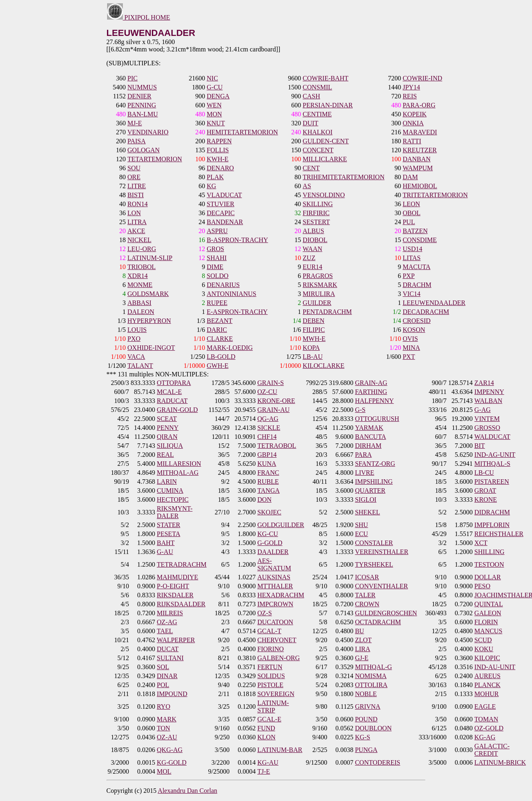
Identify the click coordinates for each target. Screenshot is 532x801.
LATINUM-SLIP (150, 258)
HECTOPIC (173, 500)
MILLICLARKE (325, 159)
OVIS (410, 339)
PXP (408, 276)
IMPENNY (489, 392)
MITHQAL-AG (178, 473)
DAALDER (273, 552)
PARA (363, 455)
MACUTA (416, 267)
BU (359, 631)
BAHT (166, 543)
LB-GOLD (221, 357)
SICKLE (269, 428)
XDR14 (138, 276)
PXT (409, 357)
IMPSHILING (374, 482)
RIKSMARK (320, 285)
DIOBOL (315, 240)
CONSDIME (420, 240)
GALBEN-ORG (278, 658)
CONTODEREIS (377, 762)
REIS (410, 96)
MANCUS (488, 631)
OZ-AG (167, 622)
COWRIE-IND (422, 78)
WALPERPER (176, 640)
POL (163, 685)
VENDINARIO (148, 132)
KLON (266, 737)
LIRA (362, 649)
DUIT (310, 123)
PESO (482, 586)
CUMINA (170, 491)
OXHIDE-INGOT (151, 348)
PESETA (168, 534)
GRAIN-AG (371, 383)
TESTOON (489, 564)
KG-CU (268, 534)
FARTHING (371, 392)
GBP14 (267, 455)
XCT (481, 543)
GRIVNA (367, 706)
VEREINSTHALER (382, 552)
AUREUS (487, 676)
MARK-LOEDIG (230, 348)
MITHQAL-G (373, 667)
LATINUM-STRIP (273, 706)
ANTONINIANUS (231, 294)
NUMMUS (142, 87)
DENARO (220, 168)
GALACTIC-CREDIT (492, 750)
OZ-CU (267, 392)
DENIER (139, 96)
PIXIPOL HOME (138, 17)
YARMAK (369, 428)
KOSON (414, 330)
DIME (215, 267)
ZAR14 (484, 383)
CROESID (416, 321)
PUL (409, 222)
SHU (361, 525)
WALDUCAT (492, 437)
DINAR (167, 676)
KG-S (362, 737)
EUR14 (312, 267)
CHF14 (267, 437)
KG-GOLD (172, 762)
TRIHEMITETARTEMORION (343, 177)
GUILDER (317, 303)
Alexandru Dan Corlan (187, 791)
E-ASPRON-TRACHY (237, 312)
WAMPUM (418, 168)
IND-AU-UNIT (495, 667)
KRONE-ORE (276, 401)
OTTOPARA (174, 383)
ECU (361, 534)
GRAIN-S (270, 383)
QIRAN (167, 437)
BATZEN (415, 231)
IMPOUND (172, 694)
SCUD (483, 640)
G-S (360, 410)
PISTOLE (270, 685)
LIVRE (364, 473)
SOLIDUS (271, 676)
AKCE (136, 231)
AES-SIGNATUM (274, 564)
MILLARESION (179, 464)
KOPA (311, 348)
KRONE (486, 500)
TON (164, 728)
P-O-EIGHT (173, 586)
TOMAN (486, 719)
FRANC (268, 473)
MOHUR (487, 694)
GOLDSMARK (148, 294)
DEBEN (313, 321)
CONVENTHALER (381, 586)
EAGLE (485, 706)
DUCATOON (275, 622)
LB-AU (313, 357)
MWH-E (314, 339)
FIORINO (270, 649)
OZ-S (265, 613)
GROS (215, 249)
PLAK (215, 177)
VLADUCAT (224, 195)
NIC (212, 78)
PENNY (168, 428)
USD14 (412, 249)
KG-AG (485, 737)
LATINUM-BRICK (500, 762)
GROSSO (487, 428)
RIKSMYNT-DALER (175, 512)
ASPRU (217, 231)
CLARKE (220, 339)
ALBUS (313, 231)
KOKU (484, 649)
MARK (167, 719)
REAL (165, 455)
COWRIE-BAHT (325, 78)
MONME (140, 285)
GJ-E (362, 658)
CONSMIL (317, 87)
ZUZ (309, 258)
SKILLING (318, 204)
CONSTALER (374, 543)
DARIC (217, 330)
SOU (134, 168)
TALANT (140, 366)
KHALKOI (317, 132)
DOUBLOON (373, 728)
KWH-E (217, 159)
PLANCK (487, 685)
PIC (132, 78)
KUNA (267, 464)
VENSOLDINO (324, 195)
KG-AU (268, 762)
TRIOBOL (141, 267)
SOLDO (217, 276)
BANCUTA (370, 437)
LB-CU (484, 473)
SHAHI (217, 258)
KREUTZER (420, 150)
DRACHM (417, 285)
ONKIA (413, 123)
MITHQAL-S (492, 464)
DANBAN (416, 159)
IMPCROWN (275, 604)
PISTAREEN (492, 482)
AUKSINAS (274, 577)
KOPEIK (415, 114)
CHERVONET (277, 640)
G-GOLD (270, 543)
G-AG (483, 410)
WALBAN (488, 401)
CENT (311, 168)
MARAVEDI (420, 132)
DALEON (141, 312)
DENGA (218, 96)
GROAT (485, 491)
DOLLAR (488, 577)
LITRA (137, 222)
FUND (266, 728)
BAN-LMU (143, 114)
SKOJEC (269, 512)
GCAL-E (269, 719)
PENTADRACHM (327, 312)
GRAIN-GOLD (177, 410)
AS (307, 186)
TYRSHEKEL (374, 564)
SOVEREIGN (276, 694)
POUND (366, 719)
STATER (168, 525)
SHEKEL (367, 512)
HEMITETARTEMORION (242, 132)
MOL (164, 771)
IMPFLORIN (492, 525)
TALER (365, 595)
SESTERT (316, 222)
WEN (214, 105)
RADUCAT (172, 401)
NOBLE (366, 694)
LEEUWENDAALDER (434, 303)
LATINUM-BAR (280, 750)
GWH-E (217, 366)
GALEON (488, 613)
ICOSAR (367, 577)
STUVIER (220, 204)
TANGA (268, 491)
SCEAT (167, 419)
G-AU (165, 552)
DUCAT (168, 649)
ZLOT (363, 640)
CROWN (367, 604)
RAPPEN (219, 141)
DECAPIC (220, 213)
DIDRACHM (492, 512)
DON (264, 500)
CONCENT (318, 150)
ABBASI (139, 303)
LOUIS (137, 330)
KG (211, 186)
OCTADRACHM (378, 622)
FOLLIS (218, 150)
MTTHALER (275, 586)
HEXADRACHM (281, 595)
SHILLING (490, 552)
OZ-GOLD (489, 728)
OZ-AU (167, 737)
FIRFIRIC (316, 213)
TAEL (165, 631)
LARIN (167, 482)
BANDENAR (225, 222)
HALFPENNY (374, 401)
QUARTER (370, 491)
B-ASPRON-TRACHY (237, 240)
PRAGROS (318, 276)
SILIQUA (170, 446)
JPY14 (411, 87)
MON (214, 114)
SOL (163, 667)
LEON (411, 204)
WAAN (312, 249)
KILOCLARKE (323, 366)
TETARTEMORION (155, 159)
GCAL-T (269, 631)
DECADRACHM (426, 312)
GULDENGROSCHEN (386, 613)
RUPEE (217, 303)
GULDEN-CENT (326, 141)
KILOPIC (487, 658)
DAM (410, 177)
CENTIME (317, 114)
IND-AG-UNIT (495, 455)
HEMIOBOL (420, 186)
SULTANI (170, 658)
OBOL (412, 213)
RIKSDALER (175, 595)
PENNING (142, 105)
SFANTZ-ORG (375, 464)
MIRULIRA (319, 294)
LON (134, 213)
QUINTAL (489, 604)
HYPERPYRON (149, 321)
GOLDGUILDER (281, 525)
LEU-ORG (142, 249)
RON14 (138, 204)
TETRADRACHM (182, 564)
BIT (480, 446)
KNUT (216, 123)
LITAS (412, 258)
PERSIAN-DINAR (328, 105)
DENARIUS (223, 285)
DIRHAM (368, 446)
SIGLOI (365, 500)
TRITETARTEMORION (435, 195)
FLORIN (486, 622)
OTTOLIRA (371, 685)
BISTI (136, 195)
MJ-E (135, 123)
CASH (311, 96)
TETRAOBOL (277, 446)
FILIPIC (314, 330)
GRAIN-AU (273, 410)
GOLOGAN (144, 150)
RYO (164, 706)
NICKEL (139, 240)
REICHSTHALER (499, 534)
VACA (136, 357)
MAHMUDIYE (177, 577)
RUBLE (268, 482)
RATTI (412, 141)
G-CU (215, 87)
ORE (134, 177)
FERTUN (270, 667)
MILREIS (170, 613)
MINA (411, 348)
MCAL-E (169, 392)
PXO (134, 339)
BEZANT (219, 321)
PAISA (137, 141)
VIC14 (412, 294)
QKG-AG (170, 750)
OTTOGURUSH (377, 419)
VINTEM (487, 419)
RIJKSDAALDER (181, 604)
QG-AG (268, 419)
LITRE (137, 186)
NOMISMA (371, 676)
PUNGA (366, 750)
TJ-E (264, 771)
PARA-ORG (419, 105)
